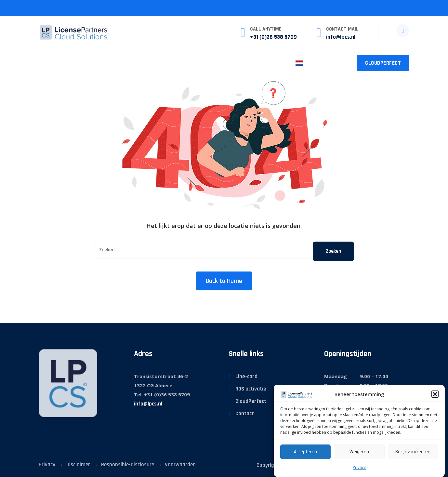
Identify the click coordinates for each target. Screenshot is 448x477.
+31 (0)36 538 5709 (273, 37)
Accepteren (305, 452)
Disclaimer (78, 465)
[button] (435, 394)
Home (46, 63)
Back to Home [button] (224, 281)
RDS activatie (251, 389)
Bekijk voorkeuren (413, 452)
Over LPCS (232, 63)
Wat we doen (84, 63)
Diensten (127, 63)
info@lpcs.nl (341, 37)
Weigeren (359, 452)
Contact (271, 63)
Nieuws (195, 63)
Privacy (359, 467)
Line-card (246, 377)
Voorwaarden (180, 465)
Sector (162, 63)
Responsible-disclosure (128, 465)
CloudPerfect (383, 63)
